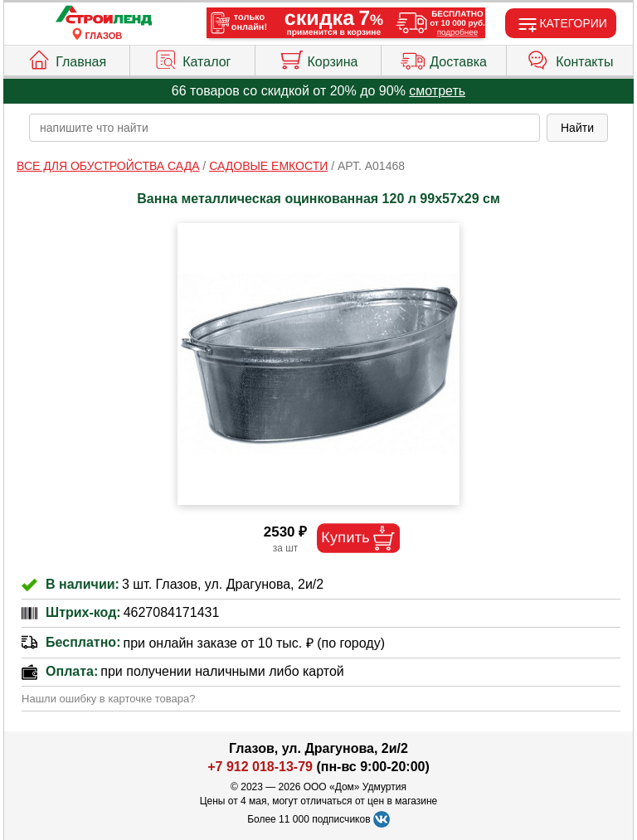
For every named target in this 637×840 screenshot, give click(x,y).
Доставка (444, 58)
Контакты (570, 58)
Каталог (192, 58)
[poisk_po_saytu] (284, 128)
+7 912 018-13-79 (260, 767)
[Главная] (104, 16)
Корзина (318, 58)
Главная (66, 58)
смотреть (437, 91)
